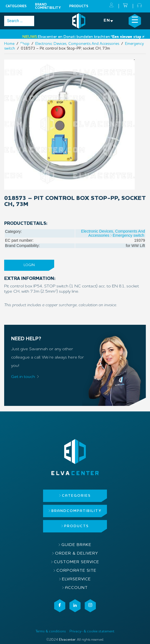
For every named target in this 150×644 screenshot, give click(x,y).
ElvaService (76, 579)
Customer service (77, 562)
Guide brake (76, 545)
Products (79, 6)
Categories (16, 6)
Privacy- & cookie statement (92, 631)
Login (29, 265)
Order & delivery (77, 554)
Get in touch (23, 377)
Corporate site (76, 571)
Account (76, 588)
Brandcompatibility (48, 6)
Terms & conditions (51, 631)
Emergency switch (128, 235)
